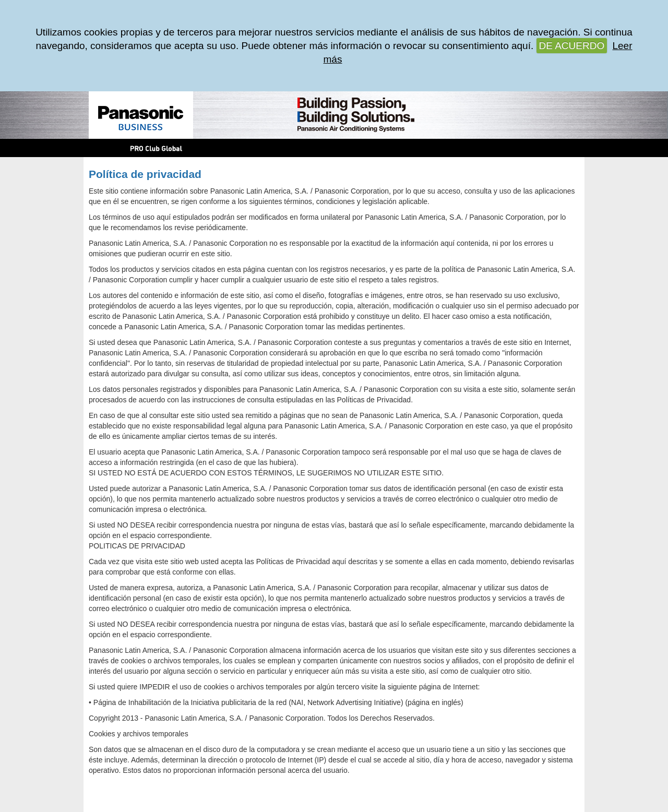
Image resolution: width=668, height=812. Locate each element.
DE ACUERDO (572, 46)
